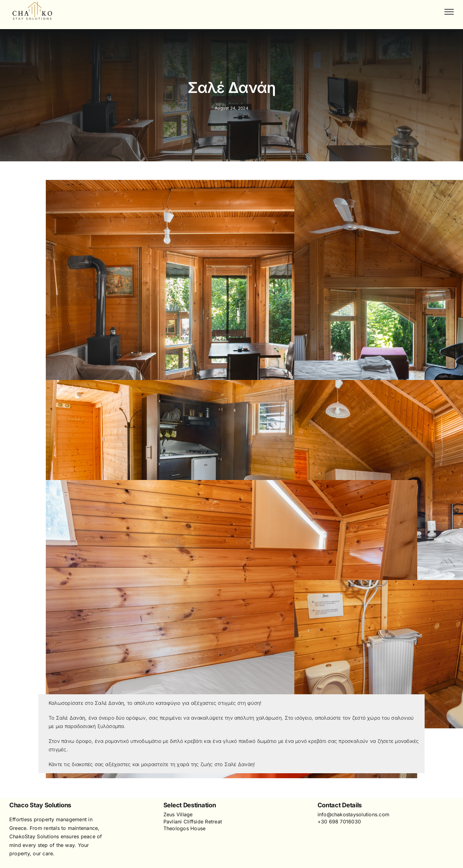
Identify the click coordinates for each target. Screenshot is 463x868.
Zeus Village (178, 814)
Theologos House (185, 828)
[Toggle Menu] (449, 12)
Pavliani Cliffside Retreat (193, 822)
